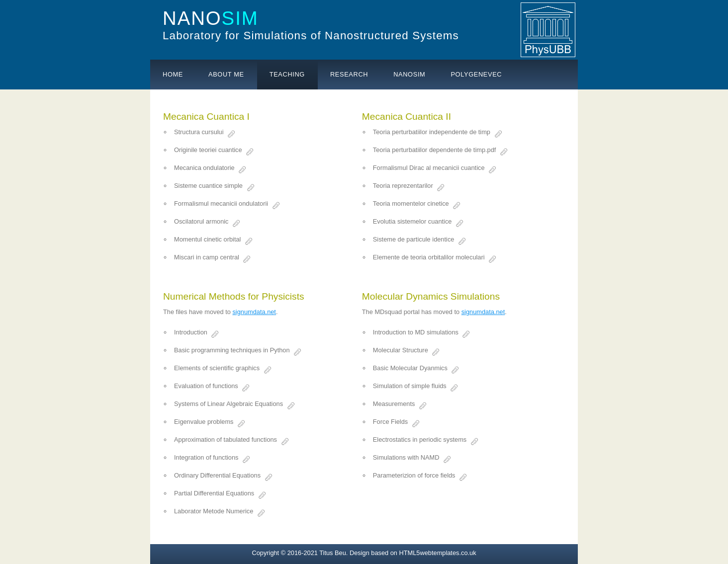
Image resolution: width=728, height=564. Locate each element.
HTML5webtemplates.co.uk (438, 553)
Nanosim (409, 74)
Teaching (287, 74)
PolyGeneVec (476, 74)
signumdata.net (254, 312)
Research (349, 74)
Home (173, 74)
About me (226, 74)
